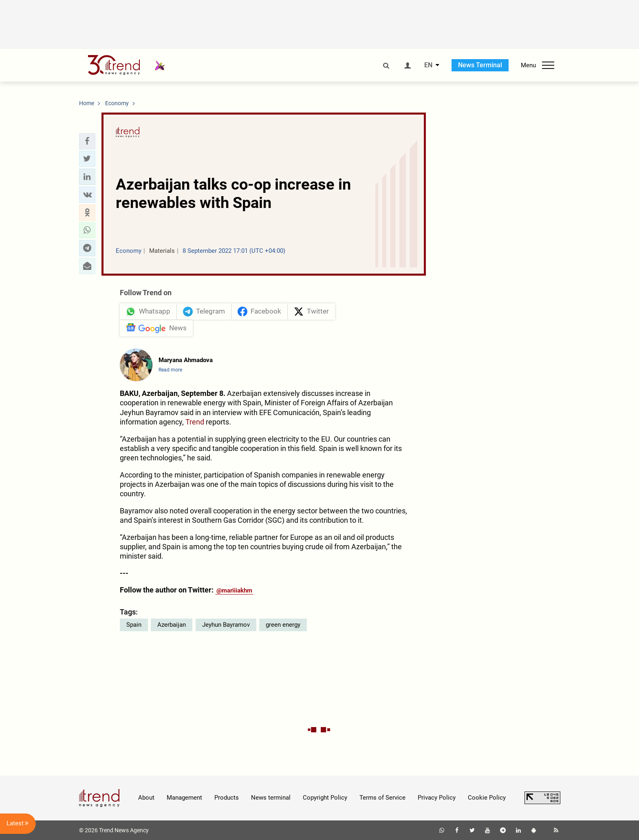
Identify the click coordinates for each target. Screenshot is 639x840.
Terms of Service (382, 798)
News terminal (271, 798)
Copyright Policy (325, 798)
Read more (170, 370)
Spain (134, 625)
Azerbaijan (172, 625)
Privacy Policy (437, 798)
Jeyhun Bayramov (226, 625)
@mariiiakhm (234, 590)
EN (428, 65)
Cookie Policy (487, 798)
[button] (87, 141)
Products (227, 798)
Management (184, 798)
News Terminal (480, 65)
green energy (283, 625)
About (146, 798)
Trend (195, 422)
